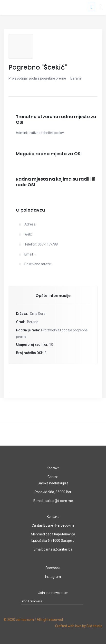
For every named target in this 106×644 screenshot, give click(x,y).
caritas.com (25, 620)
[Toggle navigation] (91, 7)
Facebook (53, 568)
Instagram (53, 577)
